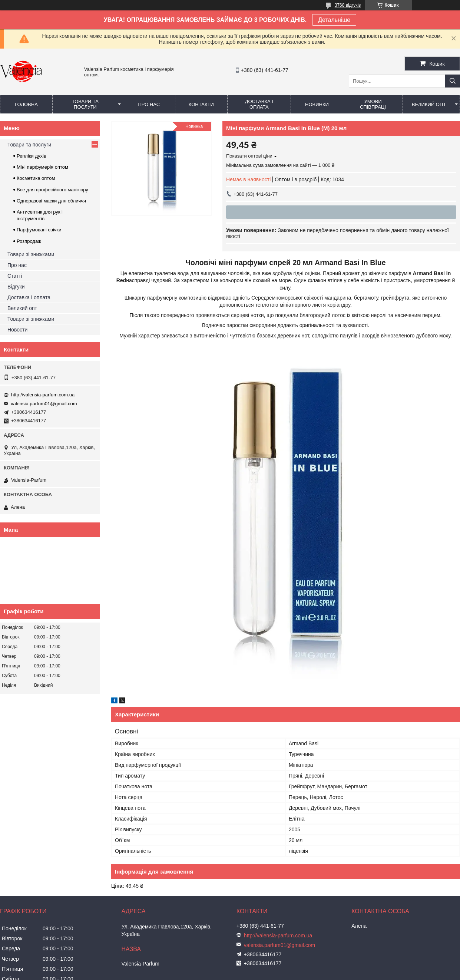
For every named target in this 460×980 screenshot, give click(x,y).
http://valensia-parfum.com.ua (43, 395)
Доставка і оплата (259, 104)
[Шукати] (453, 81)
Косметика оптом (36, 178)
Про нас (149, 104)
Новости (17, 330)
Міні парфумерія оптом (42, 167)
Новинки (317, 104)
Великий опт (429, 104)
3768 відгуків (348, 5)
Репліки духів (32, 156)
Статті (15, 276)
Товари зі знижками (31, 254)
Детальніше (334, 20)
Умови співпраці (373, 104)
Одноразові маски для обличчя (51, 201)
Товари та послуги (85, 104)
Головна (26, 104)
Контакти (201, 104)
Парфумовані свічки (39, 230)
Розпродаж (29, 241)
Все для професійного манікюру (52, 190)
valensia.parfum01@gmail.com (44, 404)
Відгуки (16, 287)
